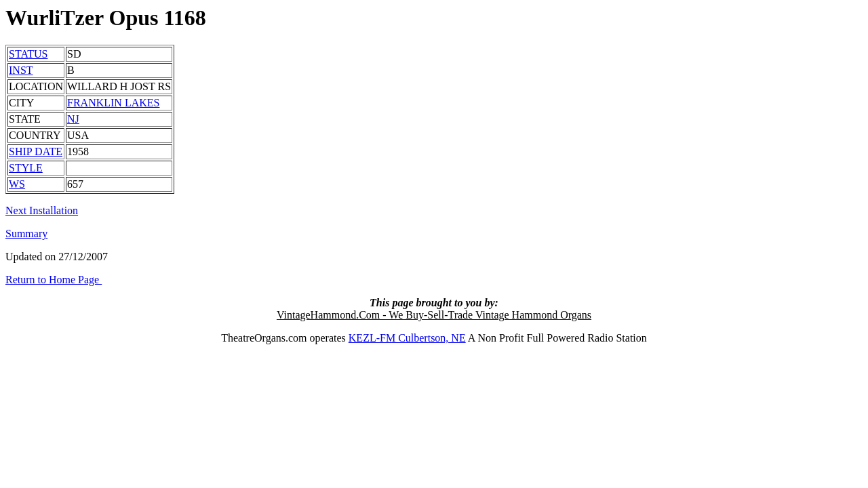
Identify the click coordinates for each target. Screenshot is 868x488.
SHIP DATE (36, 151)
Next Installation (42, 210)
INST (21, 70)
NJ (73, 119)
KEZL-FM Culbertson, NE (407, 338)
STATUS (28, 54)
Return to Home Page (54, 280)
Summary (26, 233)
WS (17, 184)
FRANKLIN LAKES (113, 103)
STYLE (26, 168)
